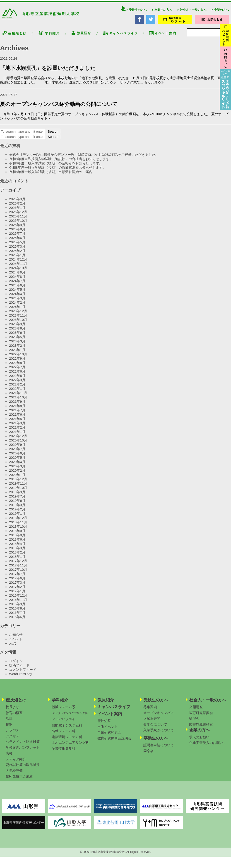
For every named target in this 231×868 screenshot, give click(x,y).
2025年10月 (18, 224)
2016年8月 (17, 611)
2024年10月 (18, 271)
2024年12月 (18, 262)
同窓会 (148, 754)
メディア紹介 (16, 762)
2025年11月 (18, 219)
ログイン (16, 664)
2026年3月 (17, 202)
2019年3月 (17, 508)
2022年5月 (17, 379)
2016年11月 (18, 603)
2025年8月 (17, 232)
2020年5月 (17, 461)
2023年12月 (18, 314)
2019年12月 (18, 482)
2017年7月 (17, 577)
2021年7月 (17, 413)
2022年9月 (17, 362)
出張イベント (108, 730)
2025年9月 (17, 228)
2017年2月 (17, 590)
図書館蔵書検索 (201, 728)
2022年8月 (17, 366)
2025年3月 (17, 250)
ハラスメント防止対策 (23, 745)
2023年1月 (17, 353)
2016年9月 (17, 607)
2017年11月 (18, 568)
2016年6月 (17, 620)
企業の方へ (220, 13)
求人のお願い (199, 740)
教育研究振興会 (201, 716)
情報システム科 (64, 734)
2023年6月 (17, 336)
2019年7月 (17, 499)
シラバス (12, 733)
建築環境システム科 (67, 740)
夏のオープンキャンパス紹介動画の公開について (59, 108)
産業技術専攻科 (64, 752)
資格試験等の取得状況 (23, 768)
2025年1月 (17, 258)
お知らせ (16, 638)
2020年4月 (17, 465)
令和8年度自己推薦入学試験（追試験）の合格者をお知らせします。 (61, 162)
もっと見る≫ (154, 85)
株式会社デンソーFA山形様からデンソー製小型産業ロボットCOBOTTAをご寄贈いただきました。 (84, 158)
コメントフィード (23, 673)
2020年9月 (17, 448)
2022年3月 (17, 383)
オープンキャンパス (159, 716)
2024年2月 (17, 306)
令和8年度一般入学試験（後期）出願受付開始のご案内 (51, 175)
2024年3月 (17, 301)
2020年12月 (18, 439)
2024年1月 (17, 310)
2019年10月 (18, 491)
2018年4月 (17, 547)
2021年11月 (18, 396)
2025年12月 (18, 215)
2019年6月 (17, 504)
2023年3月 (17, 344)
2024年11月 (18, 267)
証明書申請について (159, 748)
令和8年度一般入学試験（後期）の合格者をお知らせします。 (56, 167)
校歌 (9, 728)
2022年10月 (18, 357)
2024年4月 (17, 297)
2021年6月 (17, 418)
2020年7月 (17, 452)
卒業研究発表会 (109, 736)
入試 (12, 646)
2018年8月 (17, 538)
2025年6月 (17, 241)
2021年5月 (17, 422)
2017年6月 (17, 581)
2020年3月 (17, 469)
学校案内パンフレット (23, 751)
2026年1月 (17, 211)
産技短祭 (104, 724)
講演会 (194, 722)
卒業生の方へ (162, 13)
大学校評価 (14, 774)
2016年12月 (18, 599)
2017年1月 (17, 594)
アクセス (12, 739)
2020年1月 (17, 478)
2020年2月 (17, 474)
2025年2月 (17, 254)
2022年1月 (17, 392)
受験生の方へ (137, 13)
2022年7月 (17, 370)
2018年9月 (17, 534)
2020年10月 (18, 443)
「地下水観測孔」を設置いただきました (48, 72)
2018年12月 (18, 521)
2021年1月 (17, 435)
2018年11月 (18, 525)
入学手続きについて (159, 733)
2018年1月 (17, 560)
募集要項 (150, 710)
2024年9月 (17, 275)
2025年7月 (17, 237)
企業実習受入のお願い (206, 746)
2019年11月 (18, 486)
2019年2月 (17, 512)
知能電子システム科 (67, 729)
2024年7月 (17, 284)
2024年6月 (17, 288)
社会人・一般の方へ (192, 13)
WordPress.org (20, 677)
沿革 (9, 722)
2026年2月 (17, 206)
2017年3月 (17, 586)
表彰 (9, 757)
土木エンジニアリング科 (70, 746)
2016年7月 (17, 616)
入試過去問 (152, 722)
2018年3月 (17, 551)
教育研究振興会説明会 (114, 742)
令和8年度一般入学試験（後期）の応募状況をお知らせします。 (58, 171)
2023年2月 (17, 349)
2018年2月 (17, 555)
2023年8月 (17, 331)
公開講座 (196, 710)
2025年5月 (17, 245)
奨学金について (155, 728)
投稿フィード (19, 669)
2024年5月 (17, 293)
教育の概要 (14, 716)
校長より (12, 710)
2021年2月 (17, 430)
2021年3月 (17, 426)
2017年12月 (18, 564)
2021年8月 (17, 409)
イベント (16, 642)
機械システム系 (64, 710)
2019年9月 (17, 495)
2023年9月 (17, 327)
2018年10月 (18, 530)
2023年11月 (18, 318)
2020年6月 (17, 456)
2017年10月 (18, 573)
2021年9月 (17, 405)
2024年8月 (17, 280)
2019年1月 (17, 517)
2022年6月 (17, 374)
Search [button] (53, 135)
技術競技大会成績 (19, 780)
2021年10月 (18, 400)
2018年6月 (17, 542)
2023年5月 (17, 340)
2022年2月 (17, 387)
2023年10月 (18, 323)
